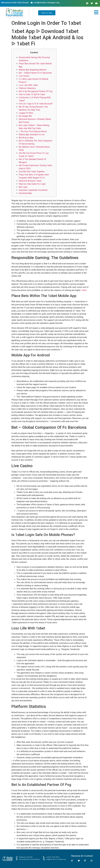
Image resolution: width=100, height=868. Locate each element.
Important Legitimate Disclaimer (33, 190)
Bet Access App (26, 138)
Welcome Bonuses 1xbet (30, 181)
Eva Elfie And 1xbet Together (32, 172)
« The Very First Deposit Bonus (33, 131)
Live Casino (24, 76)
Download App (25, 193)
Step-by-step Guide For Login (32, 184)
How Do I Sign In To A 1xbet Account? (36, 104)
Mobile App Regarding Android (33, 70)
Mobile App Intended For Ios (32, 135)
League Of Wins (26, 113)
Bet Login (23, 187)
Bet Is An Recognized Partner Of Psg (36, 91)
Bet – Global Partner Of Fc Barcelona (35, 73)
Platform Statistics (27, 88)
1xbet (84, 290)
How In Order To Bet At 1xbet (32, 94)
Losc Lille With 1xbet (28, 85)
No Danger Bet (25, 116)
